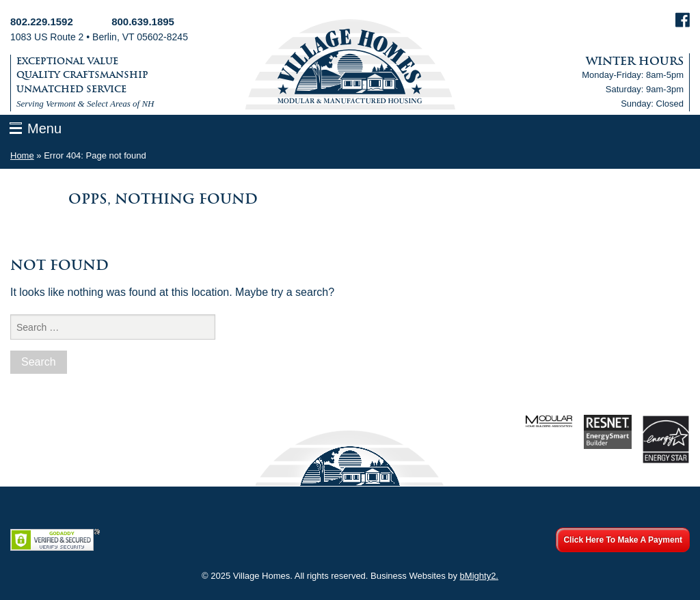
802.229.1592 (42, 22)
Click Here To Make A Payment (623, 540)
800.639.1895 (143, 22)
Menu (44, 128)
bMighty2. (479, 576)
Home (22, 155)
